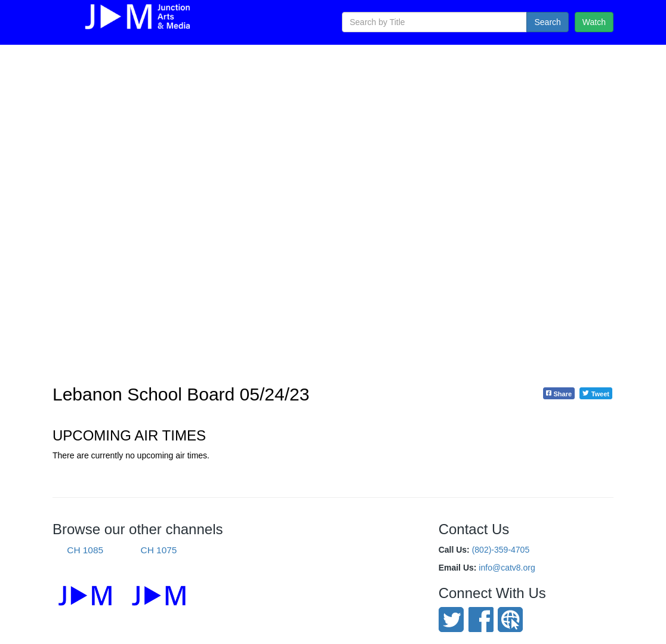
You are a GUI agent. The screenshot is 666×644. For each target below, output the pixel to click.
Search (547, 22)
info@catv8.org (507, 568)
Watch (594, 22)
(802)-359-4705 (501, 550)
